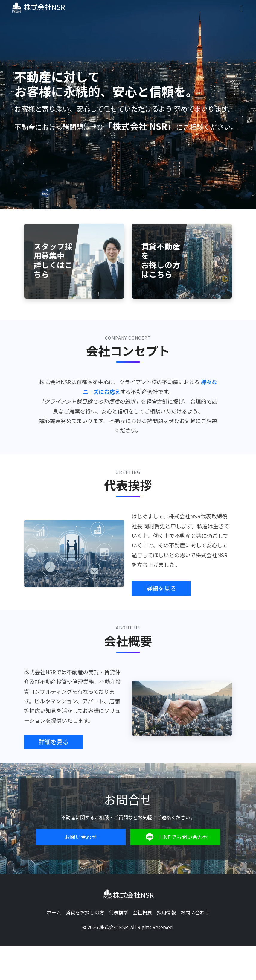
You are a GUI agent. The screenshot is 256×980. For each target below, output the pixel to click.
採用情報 (166, 912)
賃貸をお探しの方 (85, 912)
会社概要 (142, 912)
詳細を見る (161, 588)
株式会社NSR (41, 7)
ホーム (54, 912)
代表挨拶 (118, 912)
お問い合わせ (81, 837)
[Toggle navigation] (241, 8)
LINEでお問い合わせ (175, 837)
